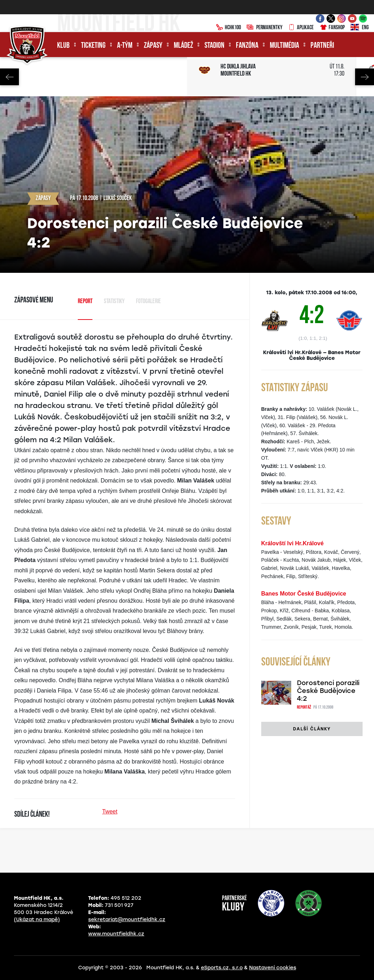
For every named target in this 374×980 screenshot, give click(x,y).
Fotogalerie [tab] (148, 302)
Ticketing (93, 46)
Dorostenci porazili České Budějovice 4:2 (328, 691)
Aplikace (301, 28)
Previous (9, 77)
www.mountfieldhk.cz (116, 934)
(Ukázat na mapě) (37, 920)
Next (365, 77)
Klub (63, 46)
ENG (360, 28)
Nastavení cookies (273, 968)
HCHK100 (228, 28)
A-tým (125, 46)
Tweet (110, 811)
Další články (312, 729)
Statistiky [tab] (114, 302)
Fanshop (332, 28)
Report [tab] (85, 302)
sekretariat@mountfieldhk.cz (127, 920)
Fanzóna (247, 46)
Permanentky (264, 28)
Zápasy (153, 46)
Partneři (322, 46)
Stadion (214, 46)
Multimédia (284, 46)
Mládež (183, 46)
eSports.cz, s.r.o (222, 968)
